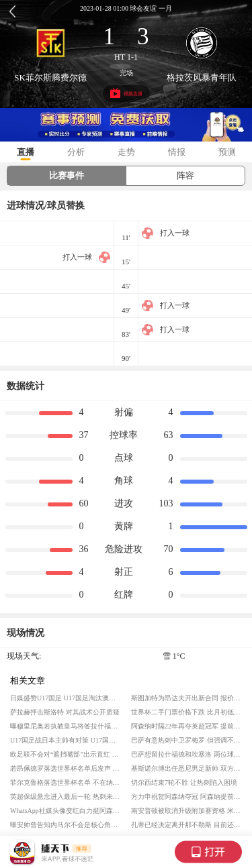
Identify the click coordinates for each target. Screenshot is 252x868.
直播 (26, 152)
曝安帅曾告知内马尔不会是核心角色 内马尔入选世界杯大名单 (66, 825)
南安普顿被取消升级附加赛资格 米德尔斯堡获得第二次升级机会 (186, 811)
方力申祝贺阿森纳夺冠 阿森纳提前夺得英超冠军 (186, 797)
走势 (126, 152)
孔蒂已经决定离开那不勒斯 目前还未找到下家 (186, 825)
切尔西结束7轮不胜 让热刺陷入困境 (184, 782)
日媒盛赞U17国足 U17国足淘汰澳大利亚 (66, 698)
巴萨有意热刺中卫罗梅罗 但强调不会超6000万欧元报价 (186, 740)
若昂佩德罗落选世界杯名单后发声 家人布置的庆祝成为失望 (66, 768)
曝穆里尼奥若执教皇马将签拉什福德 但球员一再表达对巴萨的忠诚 (66, 726)
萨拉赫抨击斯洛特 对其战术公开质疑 (65, 712)
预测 (227, 152)
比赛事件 (67, 175)
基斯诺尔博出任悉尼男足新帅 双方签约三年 (186, 768)
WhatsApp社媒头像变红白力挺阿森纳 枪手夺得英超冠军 (66, 811)
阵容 (185, 175)
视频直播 (126, 93)
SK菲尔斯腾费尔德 (50, 77)
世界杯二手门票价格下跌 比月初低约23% (186, 712)
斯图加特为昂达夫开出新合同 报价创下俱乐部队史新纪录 (186, 698)
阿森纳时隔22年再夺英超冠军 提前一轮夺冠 (186, 726)
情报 (177, 152)
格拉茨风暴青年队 (202, 77)
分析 (76, 152)
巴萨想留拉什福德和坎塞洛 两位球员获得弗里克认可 (186, 754)
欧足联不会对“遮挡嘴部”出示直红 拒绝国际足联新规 (66, 754)
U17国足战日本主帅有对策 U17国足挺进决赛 (66, 740)
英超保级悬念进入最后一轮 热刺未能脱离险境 (66, 797)
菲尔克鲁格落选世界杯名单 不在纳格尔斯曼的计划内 (66, 782)
